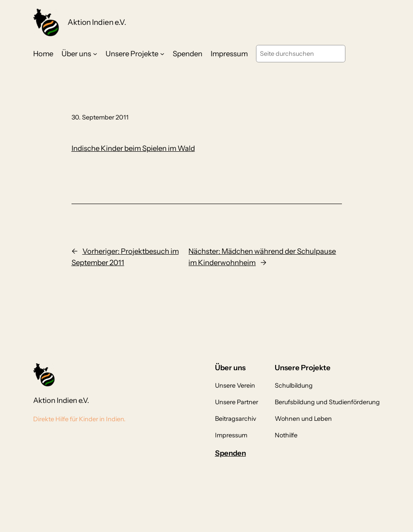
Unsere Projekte (132, 54)
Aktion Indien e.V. (97, 22)
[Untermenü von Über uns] (95, 54)
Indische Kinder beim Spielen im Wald (133, 148)
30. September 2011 (100, 117)
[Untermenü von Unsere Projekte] (162, 54)
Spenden (230, 453)
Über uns (76, 54)
